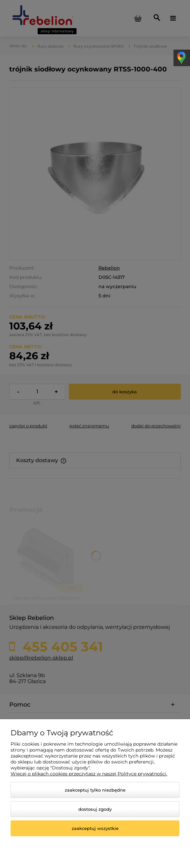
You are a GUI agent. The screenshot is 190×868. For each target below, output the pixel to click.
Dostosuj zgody (95, 809)
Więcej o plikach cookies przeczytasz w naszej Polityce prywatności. (89, 774)
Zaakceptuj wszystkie (95, 828)
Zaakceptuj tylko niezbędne (95, 790)
